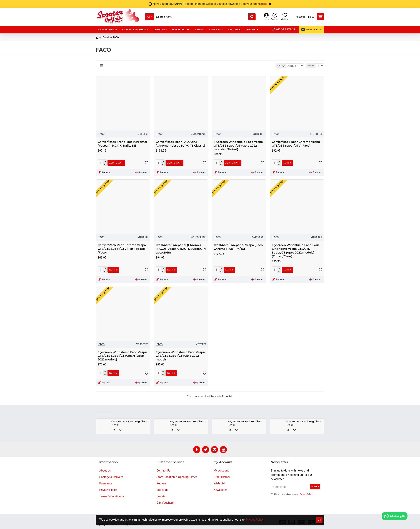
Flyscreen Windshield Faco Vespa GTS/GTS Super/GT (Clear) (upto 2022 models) (122, 356)
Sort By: (278, 66)
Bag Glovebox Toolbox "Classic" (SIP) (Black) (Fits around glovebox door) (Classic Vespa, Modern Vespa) (246, 421)
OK (319, 520)
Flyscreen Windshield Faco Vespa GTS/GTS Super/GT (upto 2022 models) (180, 356)
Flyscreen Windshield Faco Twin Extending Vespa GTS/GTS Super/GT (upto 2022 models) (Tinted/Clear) (295, 251)
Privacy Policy (255, 520)
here (264, 4)
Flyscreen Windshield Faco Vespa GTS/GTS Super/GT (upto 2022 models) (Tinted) (238, 146)
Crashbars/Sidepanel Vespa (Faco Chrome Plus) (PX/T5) (238, 247)
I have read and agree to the (292, 494)
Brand (106, 37)
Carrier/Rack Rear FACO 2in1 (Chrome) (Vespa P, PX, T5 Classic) (180, 144)
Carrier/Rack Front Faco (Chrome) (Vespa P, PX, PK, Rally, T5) (122, 144)
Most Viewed (105, 412)
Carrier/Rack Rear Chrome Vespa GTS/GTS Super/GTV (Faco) (296, 144)
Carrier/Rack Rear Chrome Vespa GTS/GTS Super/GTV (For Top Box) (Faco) (122, 249)
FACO (102, 134)
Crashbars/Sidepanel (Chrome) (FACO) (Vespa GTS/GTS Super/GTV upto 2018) (181, 249)
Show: (312, 66)
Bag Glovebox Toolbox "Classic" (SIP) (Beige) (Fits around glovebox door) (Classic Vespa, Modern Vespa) (188, 421)
